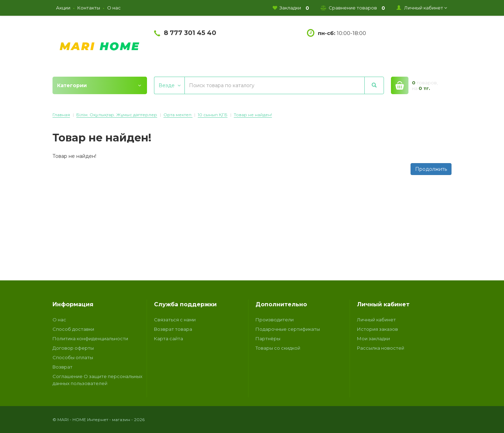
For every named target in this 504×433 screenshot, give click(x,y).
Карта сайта (169, 338)
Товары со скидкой (278, 348)
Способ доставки (73, 329)
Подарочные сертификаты (288, 329)
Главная (61, 115)
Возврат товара (173, 329)
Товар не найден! (253, 115)
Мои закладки (373, 338)
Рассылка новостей (381, 348)
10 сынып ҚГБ (213, 115)
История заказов (377, 329)
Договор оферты (73, 348)
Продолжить (431, 169)
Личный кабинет (376, 320)
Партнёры (268, 338)
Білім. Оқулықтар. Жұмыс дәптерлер (117, 115)
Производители (275, 320)
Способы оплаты (73, 357)
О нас (59, 320)
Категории (99, 85)
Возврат (62, 367)
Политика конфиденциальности (90, 338)
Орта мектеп (178, 115)
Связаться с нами (175, 320)
